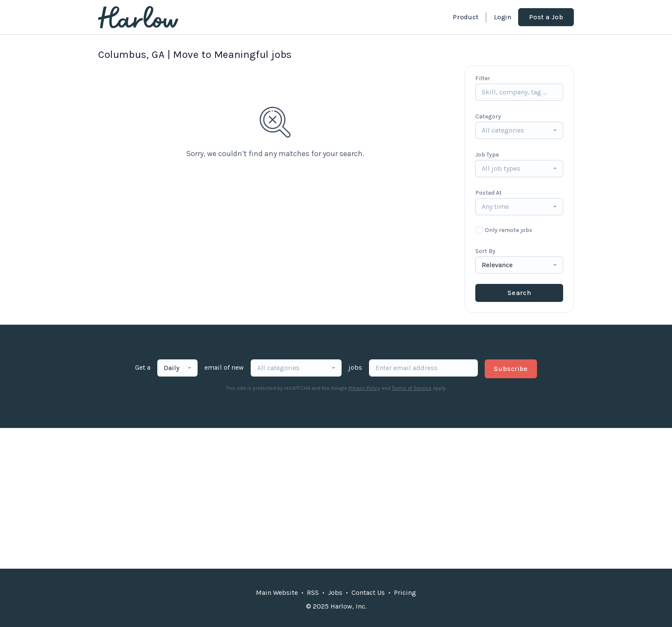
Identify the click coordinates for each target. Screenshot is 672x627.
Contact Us (368, 592)
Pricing (405, 592)
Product (465, 17)
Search (519, 293)
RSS (313, 592)
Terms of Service (412, 388)
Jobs (335, 592)
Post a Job (546, 17)
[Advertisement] (336, 498)
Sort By (485, 251)
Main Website (277, 592)
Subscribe (511, 369)
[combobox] (519, 130)
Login (502, 17)
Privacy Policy (364, 388)
